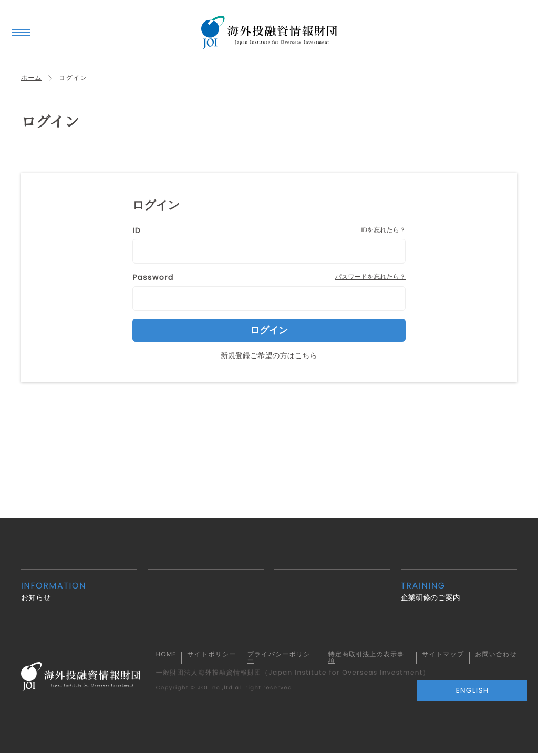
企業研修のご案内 (459, 593)
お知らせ (79, 593)
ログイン (269, 331)
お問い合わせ (494, 659)
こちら (306, 356)
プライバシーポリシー (286, 659)
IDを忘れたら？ (383, 232)
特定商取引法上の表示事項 (371, 659)
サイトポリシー (216, 659)
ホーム (32, 80)
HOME (173, 656)
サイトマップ (442, 659)
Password (153, 279)
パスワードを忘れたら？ (370, 279)
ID (137, 232)
